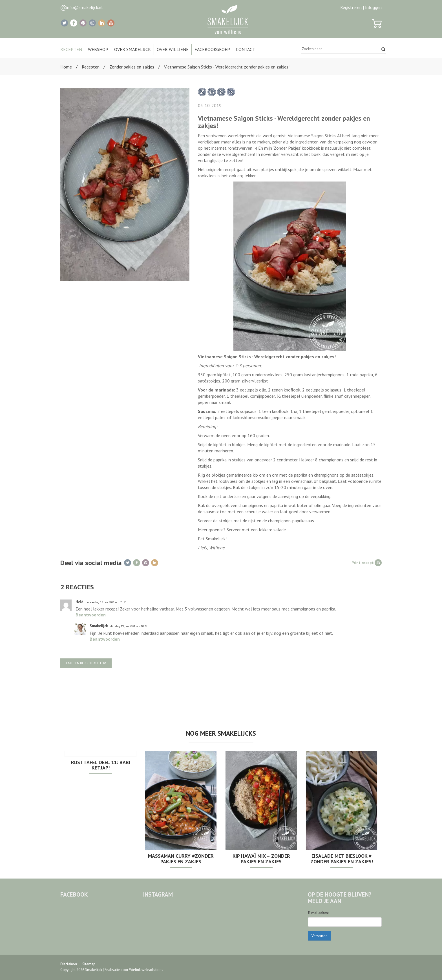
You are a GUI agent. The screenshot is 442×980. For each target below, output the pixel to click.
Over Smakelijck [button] (132, 49)
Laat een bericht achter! (86, 663)
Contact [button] (246, 49)
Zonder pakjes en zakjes (132, 67)
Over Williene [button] (173, 49)
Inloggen (373, 7)
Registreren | (352, 7)
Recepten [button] (71, 49)
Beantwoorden (91, 615)
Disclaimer (69, 964)
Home (66, 67)
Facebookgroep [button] (212, 49)
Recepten (91, 67)
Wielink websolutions (146, 970)
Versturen (320, 936)
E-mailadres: (318, 913)
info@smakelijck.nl (84, 7)
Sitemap (89, 964)
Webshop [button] (98, 49)
